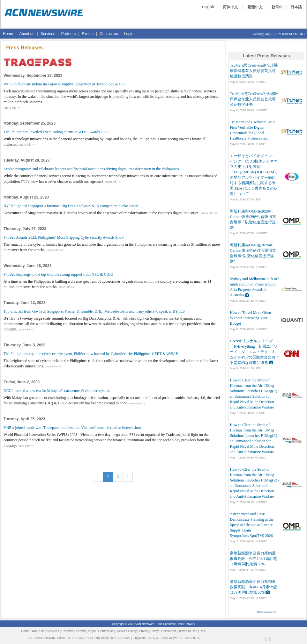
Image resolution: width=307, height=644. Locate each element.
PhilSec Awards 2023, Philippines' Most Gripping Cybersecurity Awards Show (64, 237)
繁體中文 (255, 7)
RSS (203, 631)
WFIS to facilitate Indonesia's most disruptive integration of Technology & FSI (64, 84)
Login (129, 34)
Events (88, 34)
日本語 (296, 7)
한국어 (277, 7)
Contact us (109, 34)
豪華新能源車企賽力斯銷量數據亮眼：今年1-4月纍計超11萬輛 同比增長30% (253, 559)
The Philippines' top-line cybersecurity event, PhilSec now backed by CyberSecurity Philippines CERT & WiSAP (91, 354)
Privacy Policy (149, 631)
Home (8, 34)
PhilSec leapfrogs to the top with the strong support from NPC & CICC (58, 274)
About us (27, 34)
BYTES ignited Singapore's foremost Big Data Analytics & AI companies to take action (71, 206)
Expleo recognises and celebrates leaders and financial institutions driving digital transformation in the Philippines (91, 169)
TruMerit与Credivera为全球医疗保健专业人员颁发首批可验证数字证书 (254, 99)
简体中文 (230, 7)
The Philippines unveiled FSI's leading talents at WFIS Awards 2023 (56, 132)
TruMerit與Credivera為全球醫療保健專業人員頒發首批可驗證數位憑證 (254, 71)
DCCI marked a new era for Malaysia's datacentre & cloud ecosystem (57, 391)
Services (48, 34)
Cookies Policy (126, 631)
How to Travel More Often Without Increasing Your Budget (250, 318)
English (208, 7)
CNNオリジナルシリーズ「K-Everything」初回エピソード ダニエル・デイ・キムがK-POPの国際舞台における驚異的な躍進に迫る (255, 352)
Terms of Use (188, 631)
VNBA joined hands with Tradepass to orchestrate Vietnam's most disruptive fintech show (73, 428)
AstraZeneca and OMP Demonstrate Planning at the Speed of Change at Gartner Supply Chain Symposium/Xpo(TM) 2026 (251, 525)
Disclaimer (169, 631)
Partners (68, 34)
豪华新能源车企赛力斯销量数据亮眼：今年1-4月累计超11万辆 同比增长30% (253, 587)
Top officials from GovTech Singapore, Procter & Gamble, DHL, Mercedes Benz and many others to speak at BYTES (94, 311)
